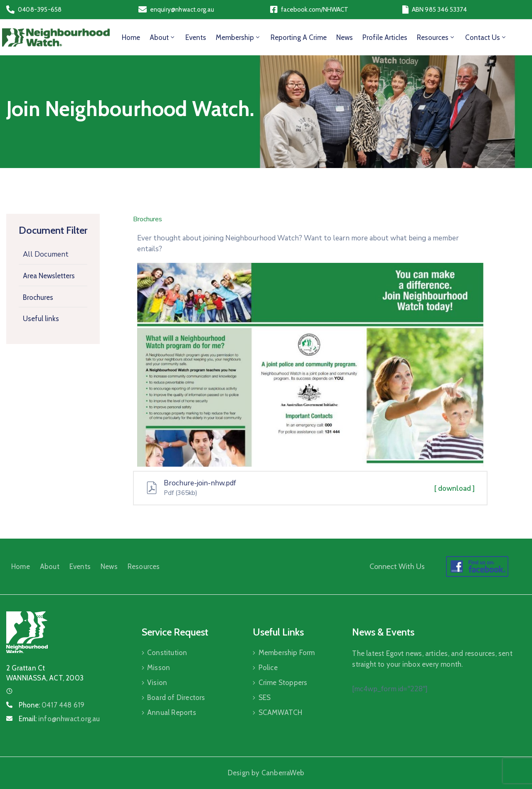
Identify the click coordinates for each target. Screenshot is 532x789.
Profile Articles (385, 37)
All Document (46, 254)
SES (265, 697)
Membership (238, 37)
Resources (436, 37)
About (163, 37)
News (345, 37)
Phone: (52, 705)
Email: (59, 719)
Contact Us (486, 37)
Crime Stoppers (283, 683)
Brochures (38, 297)
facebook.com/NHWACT (315, 10)
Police (268, 668)
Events (196, 37)
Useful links (41, 319)
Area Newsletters (49, 276)
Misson (159, 668)
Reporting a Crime (299, 37)
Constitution (167, 653)
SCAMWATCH (281, 712)
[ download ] (454, 488)
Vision (157, 683)
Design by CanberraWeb (266, 773)
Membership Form (287, 653)
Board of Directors (176, 697)
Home (131, 37)
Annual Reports (172, 712)
